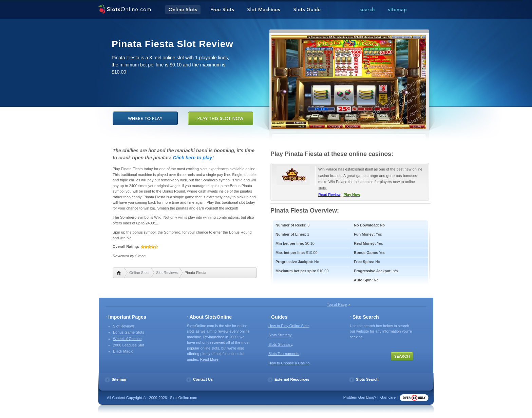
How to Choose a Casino (289, 363)
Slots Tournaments (284, 354)
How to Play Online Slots (289, 326)
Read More (209, 359)
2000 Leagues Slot (129, 345)
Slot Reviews (167, 273)
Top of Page (337, 304)
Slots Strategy (280, 335)
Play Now (352, 195)
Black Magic (123, 351)
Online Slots (139, 273)
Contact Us (203, 379)
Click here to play (192, 158)
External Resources (292, 379)
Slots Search (367, 379)
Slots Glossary (280, 344)
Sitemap (119, 379)
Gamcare (388, 397)
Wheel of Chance (127, 339)
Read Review (329, 195)
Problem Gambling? (360, 397)
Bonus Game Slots (129, 332)
